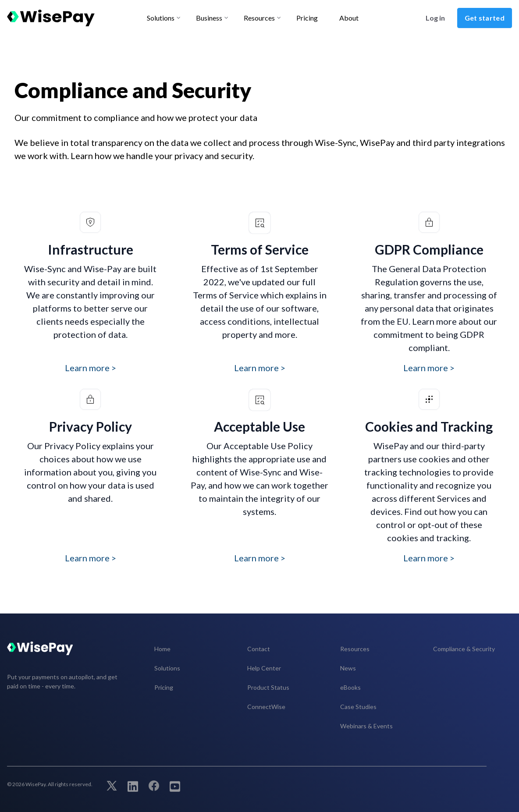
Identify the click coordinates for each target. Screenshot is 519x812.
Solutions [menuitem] (167, 668)
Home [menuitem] (162, 649)
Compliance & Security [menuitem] (464, 649)
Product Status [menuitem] (268, 687)
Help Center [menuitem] (264, 668)
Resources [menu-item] (259, 18)
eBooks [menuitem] (350, 687)
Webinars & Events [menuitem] (366, 726)
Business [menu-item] (209, 18)
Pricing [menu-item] (307, 18)
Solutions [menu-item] (161, 18)
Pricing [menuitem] (164, 687)
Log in (435, 18)
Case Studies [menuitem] (358, 707)
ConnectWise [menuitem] (266, 707)
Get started (485, 18)
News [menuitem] (348, 668)
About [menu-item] (349, 18)
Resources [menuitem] (355, 649)
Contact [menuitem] (259, 649)
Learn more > (91, 368)
